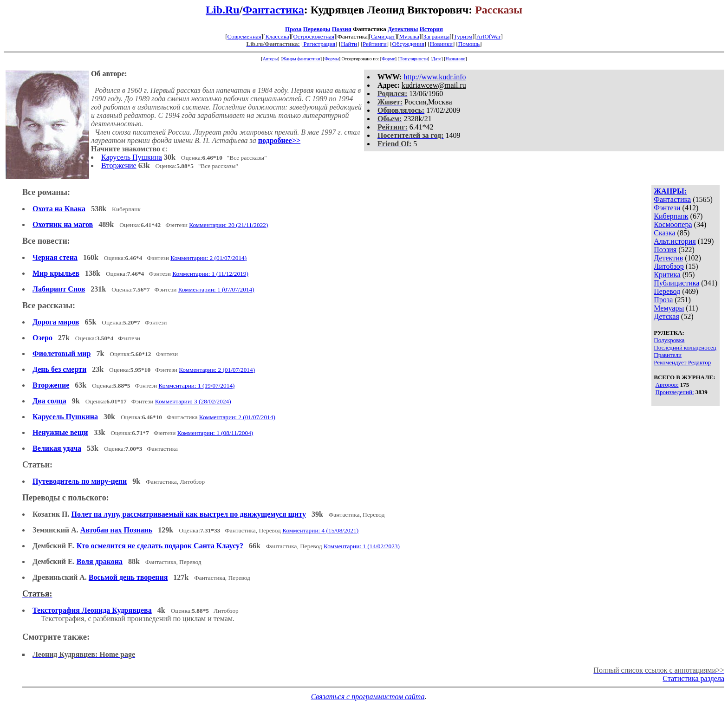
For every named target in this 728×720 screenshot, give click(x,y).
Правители (668, 355)
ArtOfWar (488, 36)
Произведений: (675, 392)
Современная (244, 36)
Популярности (413, 59)
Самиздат (383, 36)
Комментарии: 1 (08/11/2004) (215, 433)
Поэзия (342, 29)
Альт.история (675, 241)
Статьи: (37, 465)
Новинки (441, 44)
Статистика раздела (693, 678)
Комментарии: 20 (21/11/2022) (228, 225)
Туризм (463, 36)
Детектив (668, 258)
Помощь (469, 44)
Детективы (403, 29)
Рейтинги (375, 44)
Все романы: (46, 192)
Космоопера (673, 224)
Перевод (667, 291)
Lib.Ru (223, 10)
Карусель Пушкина (132, 157)
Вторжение (119, 165)
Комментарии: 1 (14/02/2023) (362, 546)
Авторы (270, 59)
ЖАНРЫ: (670, 191)
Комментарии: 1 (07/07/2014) (216, 289)
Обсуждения (408, 44)
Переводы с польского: (66, 498)
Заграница (437, 36)
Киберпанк (671, 216)
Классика (277, 36)
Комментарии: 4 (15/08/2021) (320, 530)
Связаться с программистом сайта (368, 697)
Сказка (664, 233)
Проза (293, 29)
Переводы (317, 29)
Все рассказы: (49, 305)
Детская (666, 316)
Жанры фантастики (301, 59)
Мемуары (669, 308)
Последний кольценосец (685, 347)
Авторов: (667, 385)
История (431, 29)
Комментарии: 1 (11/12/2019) (210, 274)
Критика (667, 275)
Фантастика (273, 10)
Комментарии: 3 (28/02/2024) (193, 401)
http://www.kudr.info (435, 77)
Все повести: (46, 241)
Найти (349, 44)
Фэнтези (667, 208)
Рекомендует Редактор (682, 362)
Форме (388, 59)
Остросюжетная (313, 36)
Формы (332, 59)
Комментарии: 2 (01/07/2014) (208, 258)
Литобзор (669, 266)
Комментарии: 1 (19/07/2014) (197, 386)
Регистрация (319, 44)
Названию (456, 59)
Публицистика (676, 283)
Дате (437, 59)
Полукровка (669, 340)
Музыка (409, 36)
